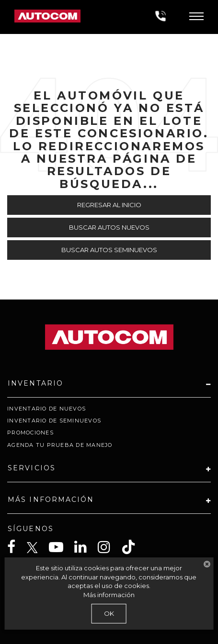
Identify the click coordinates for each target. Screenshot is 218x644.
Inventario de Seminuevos (54, 421)
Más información (109, 595)
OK (109, 613)
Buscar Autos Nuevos (109, 227)
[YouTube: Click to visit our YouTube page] (61, 547)
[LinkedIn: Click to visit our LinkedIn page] (85, 547)
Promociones (30, 433)
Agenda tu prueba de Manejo (60, 445)
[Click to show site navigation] (196, 17)
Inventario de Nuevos (46, 409)
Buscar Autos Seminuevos (109, 250)
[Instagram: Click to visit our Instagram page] (109, 547)
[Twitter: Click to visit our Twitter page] (37, 548)
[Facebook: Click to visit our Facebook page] (16, 547)
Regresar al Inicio (109, 205)
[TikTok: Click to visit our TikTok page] (133, 547)
